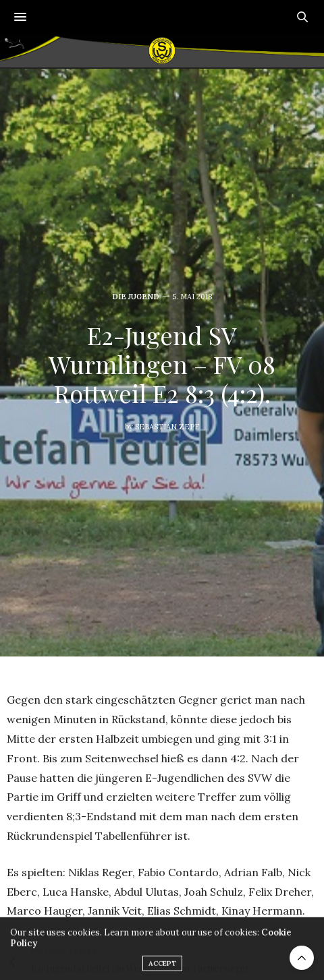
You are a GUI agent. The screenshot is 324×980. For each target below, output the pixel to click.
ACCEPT (162, 968)
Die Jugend (136, 297)
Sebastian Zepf (167, 427)
